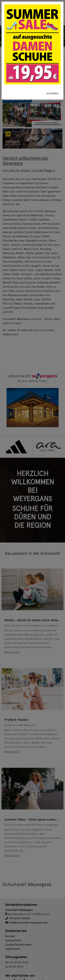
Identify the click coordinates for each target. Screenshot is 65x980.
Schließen (52, 93)
